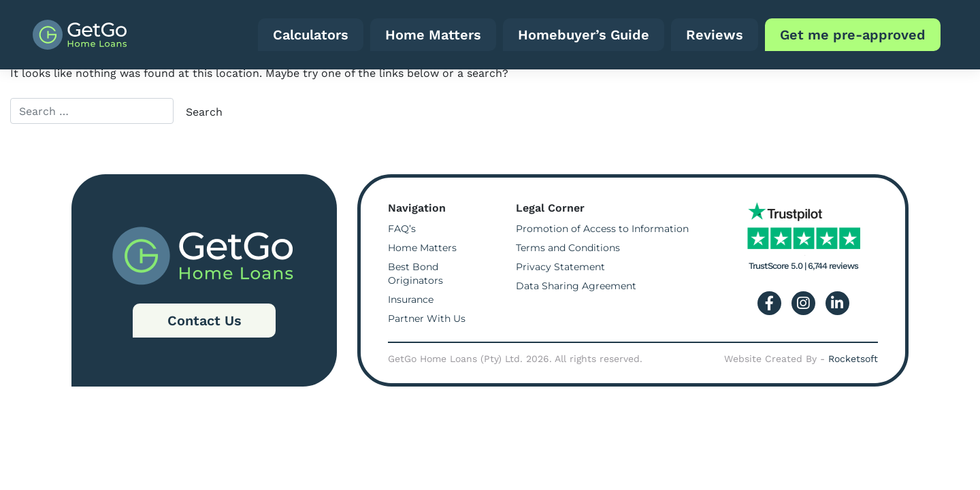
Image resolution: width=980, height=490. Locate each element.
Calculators (311, 35)
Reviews (715, 35)
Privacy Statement (560, 267)
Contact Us (205, 321)
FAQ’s (402, 229)
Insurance (411, 299)
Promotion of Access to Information (602, 229)
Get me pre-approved (853, 35)
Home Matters (433, 35)
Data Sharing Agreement (576, 286)
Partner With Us (427, 318)
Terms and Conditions (568, 248)
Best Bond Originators (415, 274)
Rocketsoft (853, 359)
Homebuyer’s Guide (584, 35)
